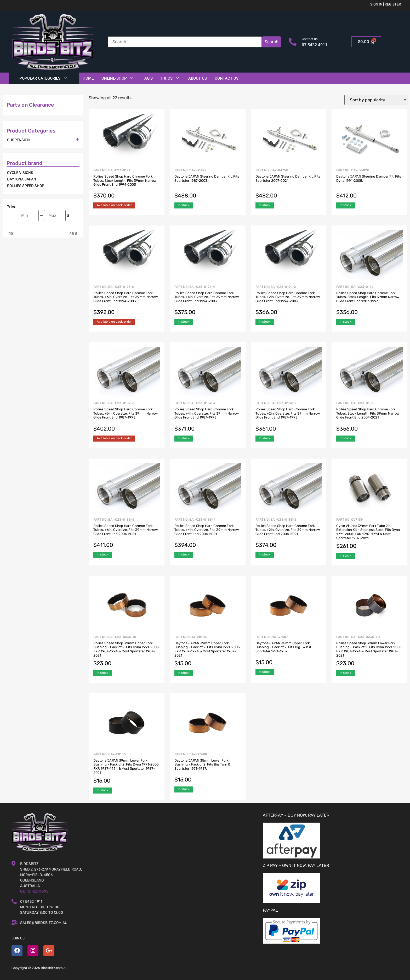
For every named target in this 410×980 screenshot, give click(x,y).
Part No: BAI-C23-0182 (369, 301)
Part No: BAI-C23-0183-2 (289, 533)
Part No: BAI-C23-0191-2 (289, 301)
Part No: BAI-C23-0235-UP (127, 651)
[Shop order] (376, 100)
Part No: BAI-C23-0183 (369, 417)
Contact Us (227, 78)
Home (88, 78)
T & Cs (170, 78)
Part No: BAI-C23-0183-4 (208, 533)
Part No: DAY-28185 (208, 651)
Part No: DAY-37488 (208, 768)
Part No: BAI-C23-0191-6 (127, 301)
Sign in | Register (386, 4)
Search (272, 42)
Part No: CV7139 (369, 534)
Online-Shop (117, 78)
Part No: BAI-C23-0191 (127, 184)
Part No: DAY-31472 (208, 184)
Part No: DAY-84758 (289, 184)
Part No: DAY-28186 (127, 769)
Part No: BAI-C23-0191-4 (208, 301)
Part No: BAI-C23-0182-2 (289, 417)
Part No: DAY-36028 (369, 184)
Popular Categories (43, 78)
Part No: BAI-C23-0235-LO (369, 651)
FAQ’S (148, 78)
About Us (198, 78)
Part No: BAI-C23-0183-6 (127, 533)
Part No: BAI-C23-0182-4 (208, 417)
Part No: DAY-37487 (289, 651)
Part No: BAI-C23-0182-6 (127, 417)
